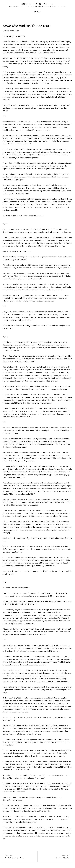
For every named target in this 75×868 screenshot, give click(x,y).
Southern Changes (38, 4)
